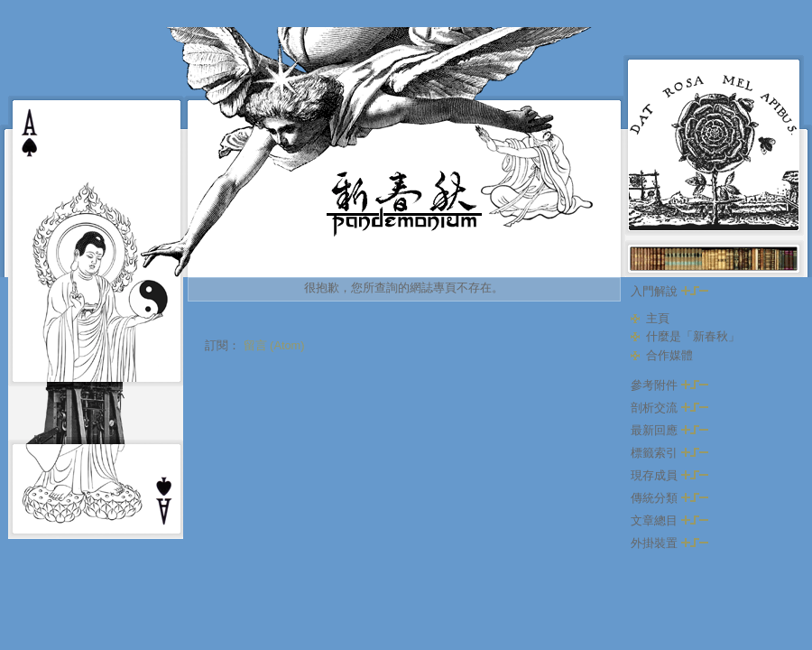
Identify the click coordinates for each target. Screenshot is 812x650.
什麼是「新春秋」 (693, 336)
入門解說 (669, 291)
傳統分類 (669, 498)
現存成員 (669, 475)
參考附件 (669, 385)
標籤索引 (669, 453)
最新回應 (669, 430)
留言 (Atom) (274, 345)
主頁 (658, 318)
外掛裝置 (669, 543)
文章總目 (669, 520)
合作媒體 (669, 355)
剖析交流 (669, 408)
